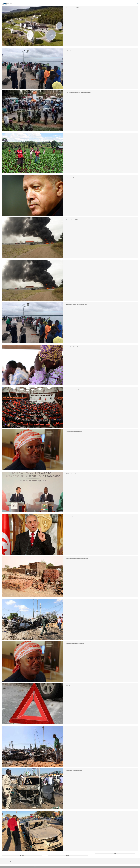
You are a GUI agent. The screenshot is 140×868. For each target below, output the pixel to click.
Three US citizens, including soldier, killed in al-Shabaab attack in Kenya (78, 92)
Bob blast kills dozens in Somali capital (73, 728)
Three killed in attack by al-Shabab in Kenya (73, 220)
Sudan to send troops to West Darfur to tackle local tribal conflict (77, 558)
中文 (35, 867)
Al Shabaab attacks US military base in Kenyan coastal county (76, 304)
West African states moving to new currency (73, 474)
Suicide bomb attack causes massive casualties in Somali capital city (77, 601)
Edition (14, 3)
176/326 (68, 855)
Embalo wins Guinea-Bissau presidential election (74, 431)
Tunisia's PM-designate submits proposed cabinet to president (76, 516)
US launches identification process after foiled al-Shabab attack (77, 262)
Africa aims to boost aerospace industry (73, 8)
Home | (3, 5)
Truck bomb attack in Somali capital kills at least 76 (75, 770)
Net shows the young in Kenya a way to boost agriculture (76, 135)
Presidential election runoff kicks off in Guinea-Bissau (75, 643)
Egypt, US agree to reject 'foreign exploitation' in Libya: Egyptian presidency (79, 813)
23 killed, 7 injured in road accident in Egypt (73, 686)
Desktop (105, 867)
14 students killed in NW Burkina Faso (73, 347)
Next (115, 854)
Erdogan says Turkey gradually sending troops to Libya (75, 177)
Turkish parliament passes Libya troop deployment (74, 389)
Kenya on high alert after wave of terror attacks (74, 50)
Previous (22, 855)
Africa (6, 5)
